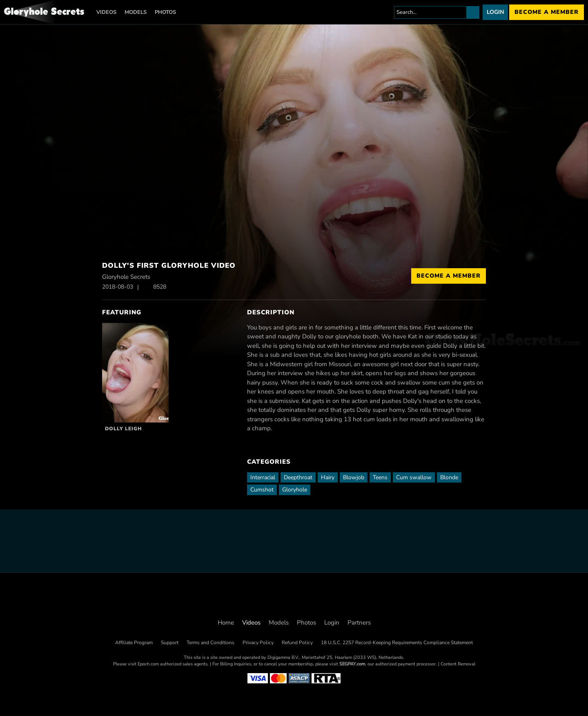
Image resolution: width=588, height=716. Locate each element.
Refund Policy (297, 643)
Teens (380, 477)
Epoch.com (148, 664)
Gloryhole (295, 490)
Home (226, 623)
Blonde (449, 477)
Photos (165, 12)
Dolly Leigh (123, 429)
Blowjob (354, 477)
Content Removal (458, 664)
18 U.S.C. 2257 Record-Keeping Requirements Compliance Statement (397, 643)
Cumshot (262, 490)
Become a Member (449, 276)
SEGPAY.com (352, 664)
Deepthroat (298, 477)
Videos (106, 12)
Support (170, 643)
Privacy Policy (258, 643)
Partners (359, 623)
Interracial (263, 477)
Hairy (328, 477)
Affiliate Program (134, 643)
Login (495, 12)
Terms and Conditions (210, 643)
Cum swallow (414, 477)
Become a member (547, 12)
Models (136, 12)
